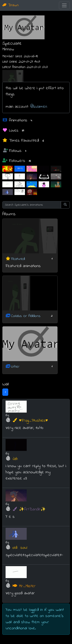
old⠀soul (20, 548)
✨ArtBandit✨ (29, 509)
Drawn (10, 5)
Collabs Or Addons (26, 316)
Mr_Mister (24, 586)
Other (15, 367)
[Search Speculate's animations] (32, 205)
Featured (18, 259)
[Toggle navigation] (64, 5)
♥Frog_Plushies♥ (30, 421)
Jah (15, 459)
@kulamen (39, 107)
